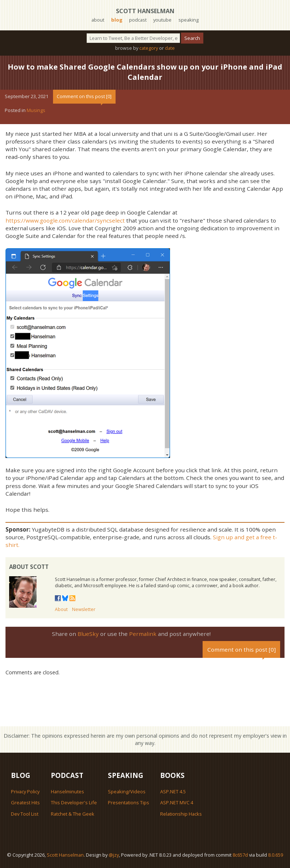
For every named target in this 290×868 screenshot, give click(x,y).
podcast (138, 20)
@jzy (114, 855)
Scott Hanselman (145, 11)
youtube (162, 20)
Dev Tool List (25, 814)
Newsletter (84, 609)
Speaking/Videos (127, 791)
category (149, 48)
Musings (36, 110)
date (170, 48)
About (61, 609)
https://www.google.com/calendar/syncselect (65, 220)
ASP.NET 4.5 (173, 791)
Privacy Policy (25, 791)
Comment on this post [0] (84, 96)
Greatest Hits (25, 802)
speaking (189, 20)
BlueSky (88, 634)
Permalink (143, 634)
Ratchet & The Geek (73, 814)
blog (117, 20)
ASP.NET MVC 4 (177, 802)
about (98, 20)
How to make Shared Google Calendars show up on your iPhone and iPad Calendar (145, 72)
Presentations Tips (129, 802)
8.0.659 (276, 855)
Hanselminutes (67, 791)
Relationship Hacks (181, 814)
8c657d (240, 855)
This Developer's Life (74, 802)
